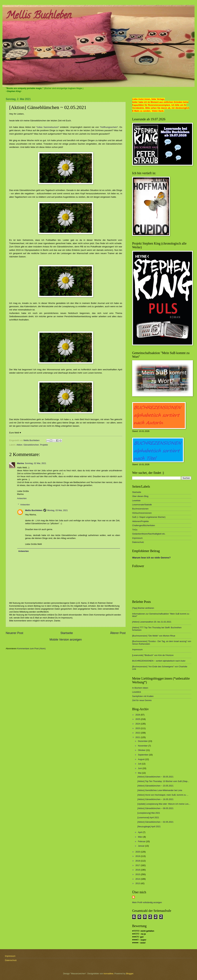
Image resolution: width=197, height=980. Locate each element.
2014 (138, 879)
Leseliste (136, 500)
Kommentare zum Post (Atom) (31, 648)
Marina (21, 463)
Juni (140, 768)
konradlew (109, 974)
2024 (138, 724)
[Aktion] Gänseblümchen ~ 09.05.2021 (155, 808)
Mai (140, 773)
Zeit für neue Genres (142, 700)
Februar (142, 841)
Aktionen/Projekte (140, 521)
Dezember (143, 741)
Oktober (142, 750)
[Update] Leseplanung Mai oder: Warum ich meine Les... (164, 804)
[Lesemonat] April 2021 (148, 817)
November (143, 746)
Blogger (130, 974)
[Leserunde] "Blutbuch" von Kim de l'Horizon (153, 655)
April (140, 832)
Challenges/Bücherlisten (144, 525)
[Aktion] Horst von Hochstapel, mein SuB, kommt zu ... (163, 795)
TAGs (135, 530)
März (141, 837)
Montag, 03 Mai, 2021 (58, 510)
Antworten (22, 498)
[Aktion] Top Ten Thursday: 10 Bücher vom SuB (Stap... (163, 781)
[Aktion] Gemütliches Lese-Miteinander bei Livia (160, 790)
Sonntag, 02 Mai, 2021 (36, 463)
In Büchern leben (140, 688)
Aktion (19, 445)
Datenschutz (138, 542)
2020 (138, 852)
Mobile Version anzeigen (66, 640)
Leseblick (137, 692)
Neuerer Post (14, 633)
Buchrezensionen (140, 509)
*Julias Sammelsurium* (48, 127)
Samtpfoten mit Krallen (143, 696)
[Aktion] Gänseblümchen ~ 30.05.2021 (155, 777)
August (142, 759)
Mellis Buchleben (38, 16)
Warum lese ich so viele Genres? (151, 558)
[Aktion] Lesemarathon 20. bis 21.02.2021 (152, 622)
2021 (138, 737)
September (143, 755)
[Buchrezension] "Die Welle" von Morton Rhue (154, 636)
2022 (138, 733)
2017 (138, 865)
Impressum (137, 538)
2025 (138, 719)
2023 (138, 728)
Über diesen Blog (140, 496)
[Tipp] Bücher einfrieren (143, 608)
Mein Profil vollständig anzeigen (147, 902)
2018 (138, 861)
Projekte (44, 445)
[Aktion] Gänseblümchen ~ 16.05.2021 (155, 799)
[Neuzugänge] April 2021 (149, 827)
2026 (138, 715)
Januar (141, 846)
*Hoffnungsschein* (109, 127)
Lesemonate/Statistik (142, 505)
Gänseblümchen (31, 445)
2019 (138, 856)
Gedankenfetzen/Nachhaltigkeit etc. (149, 534)
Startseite (67, 633)
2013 (138, 883)
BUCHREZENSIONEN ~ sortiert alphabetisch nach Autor (159, 661)
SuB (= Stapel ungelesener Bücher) (149, 517)
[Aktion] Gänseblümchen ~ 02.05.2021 (155, 822)
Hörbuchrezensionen (142, 513)
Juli (140, 764)
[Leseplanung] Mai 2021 (149, 813)
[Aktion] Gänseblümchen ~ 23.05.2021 (155, 786)
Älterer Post (118, 633)
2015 (138, 874)
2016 (138, 870)
